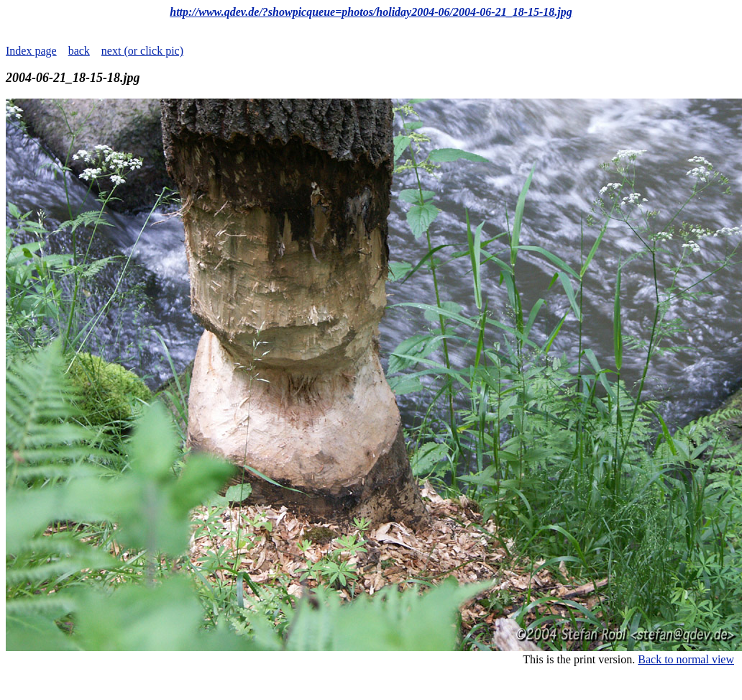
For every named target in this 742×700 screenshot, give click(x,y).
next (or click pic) (142, 51)
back (79, 51)
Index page (31, 51)
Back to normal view (686, 659)
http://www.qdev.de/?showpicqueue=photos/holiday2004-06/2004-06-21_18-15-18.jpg (371, 12)
